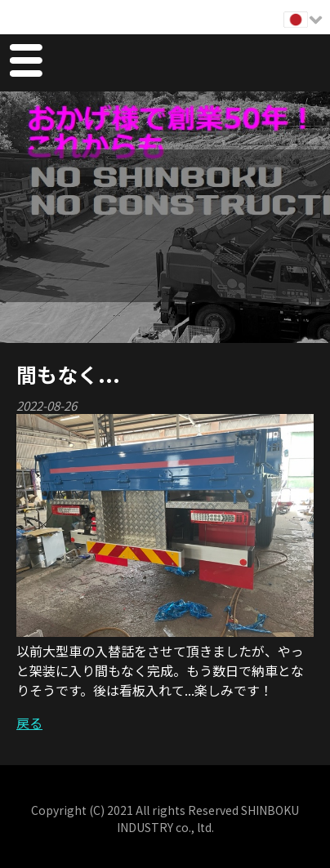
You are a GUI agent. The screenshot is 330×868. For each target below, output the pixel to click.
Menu (25, 63)
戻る (29, 723)
